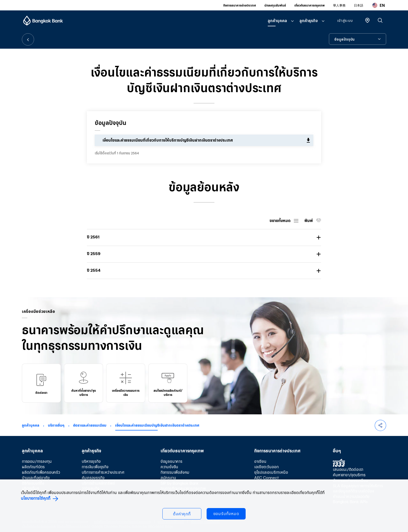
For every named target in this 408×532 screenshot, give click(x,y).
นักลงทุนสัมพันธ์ (275, 5)
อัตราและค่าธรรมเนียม (90, 425)
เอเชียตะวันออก (266, 467)
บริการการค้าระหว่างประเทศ (103, 472)
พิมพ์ (309, 221)
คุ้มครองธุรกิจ (93, 478)
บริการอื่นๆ (56, 425)
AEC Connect (266, 478)
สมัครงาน (168, 478)
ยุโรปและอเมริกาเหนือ (271, 472)
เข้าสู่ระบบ (345, 21)
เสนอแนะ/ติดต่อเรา (348, 469)
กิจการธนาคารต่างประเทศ (240, 5)
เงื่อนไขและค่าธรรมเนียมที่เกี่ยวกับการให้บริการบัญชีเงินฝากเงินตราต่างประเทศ (168, 140)
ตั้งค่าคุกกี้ (182, 514)
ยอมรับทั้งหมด (226, 514)
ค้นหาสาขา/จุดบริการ (349, 475)
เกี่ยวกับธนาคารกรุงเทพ (310, 5)
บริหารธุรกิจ (91, 461)
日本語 (359, 5)
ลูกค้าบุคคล (277, 21)
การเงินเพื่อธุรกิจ (95, 467)
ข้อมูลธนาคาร (171, 461)
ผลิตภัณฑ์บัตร (33, 467)
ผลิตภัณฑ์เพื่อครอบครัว (41, 472)
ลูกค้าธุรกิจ (309, 21)
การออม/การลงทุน (37, 461)
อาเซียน (260, 461)
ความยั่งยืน (169, 467)
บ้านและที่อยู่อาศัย (36, 478)
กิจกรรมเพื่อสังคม (175, 472)
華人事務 (339, 5)
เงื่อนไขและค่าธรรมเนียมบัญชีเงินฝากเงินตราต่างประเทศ (157, 425)
